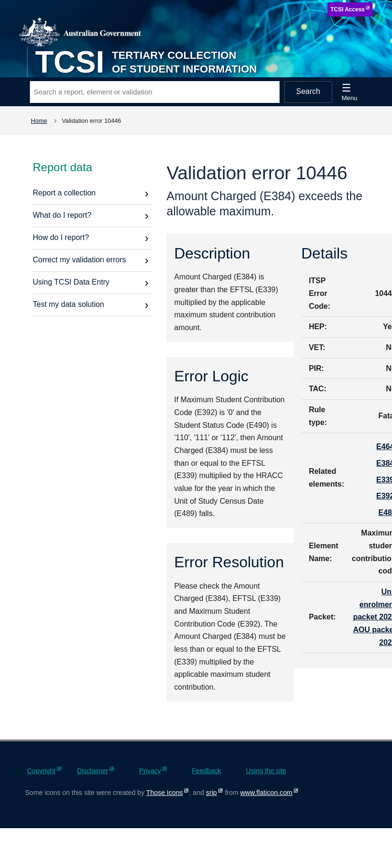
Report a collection (64, 193)
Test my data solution (68, 304)
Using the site (266, 771)
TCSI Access (347, 9)
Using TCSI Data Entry (71, 282)
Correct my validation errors (79, 260)
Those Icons (164, 793)
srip (211, 793)
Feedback (206, 771)
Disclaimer (92, 771)
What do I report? (62, 215)
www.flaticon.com (266, 793)
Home (39, 121)
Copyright (41, 771)
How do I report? (61, 237)
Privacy (150, 771)
